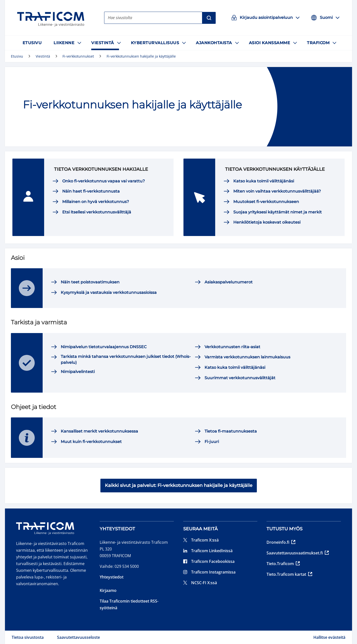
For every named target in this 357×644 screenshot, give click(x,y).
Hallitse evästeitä (329, 637)
